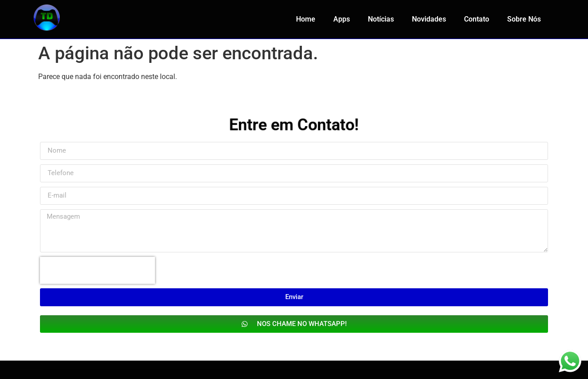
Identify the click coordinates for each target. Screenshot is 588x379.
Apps (342, 19)
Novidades (429, 19)
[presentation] (97, 270)
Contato (477, 19)
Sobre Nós (524, 19)
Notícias (381, 19)
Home (306, 19)
